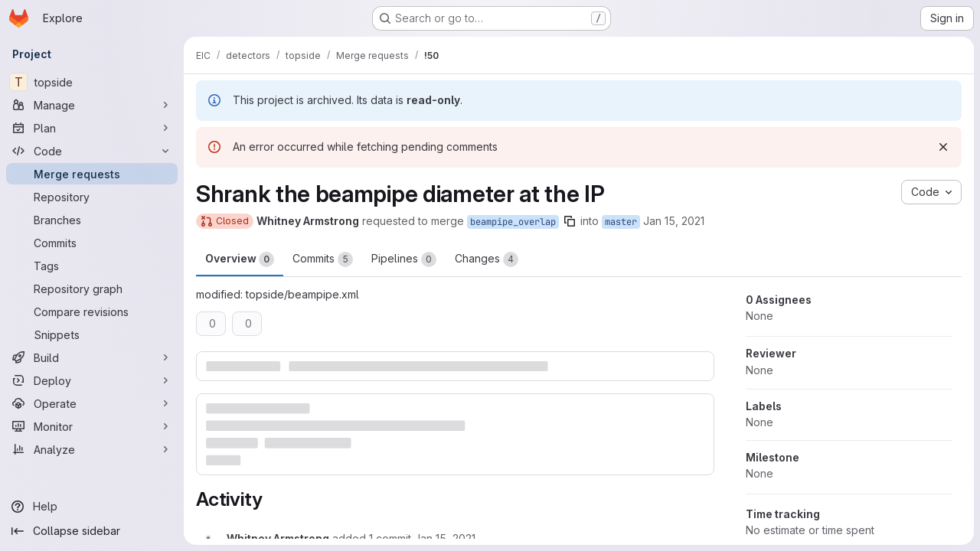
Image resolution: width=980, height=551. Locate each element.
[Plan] (92, 128)
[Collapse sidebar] (92, 531)
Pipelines (404, 259)
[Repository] (92, 197)
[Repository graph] (92, 289)
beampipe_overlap (513, 222)
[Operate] (92, 403)
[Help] (92, 507)
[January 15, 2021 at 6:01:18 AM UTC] (445, 538)
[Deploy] (92, 380)
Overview (240, 259)
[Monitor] (92, 426)
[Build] (92, 357)
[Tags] (92, 266)
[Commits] (92, 243)
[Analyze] (92, 449)
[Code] (92, 151)
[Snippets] (92, 334)
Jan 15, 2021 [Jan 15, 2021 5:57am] (674, 221)
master (621, 222)
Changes (487, 259)
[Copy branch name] (570, 221)
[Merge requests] (92, 174)
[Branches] (92, 220)
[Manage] (92, 105)
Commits (323, 259)
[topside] (92, 82)
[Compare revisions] (92, 311)
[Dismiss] (943, 147)
